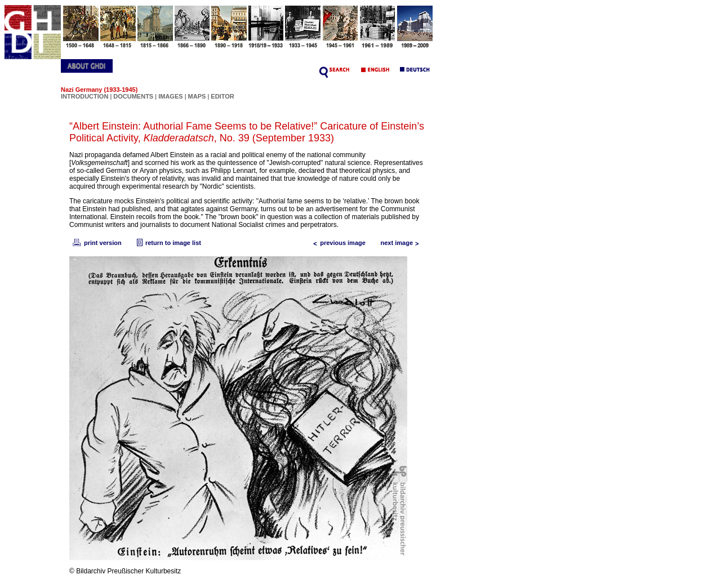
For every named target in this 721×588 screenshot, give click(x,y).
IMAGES (170, 96)
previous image (337, 243)
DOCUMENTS (133, 96)
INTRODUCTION (84, 96)
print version (96, 243)
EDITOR (222, 96)
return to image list (168, 243)
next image (402, 243)
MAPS (197, 96)
